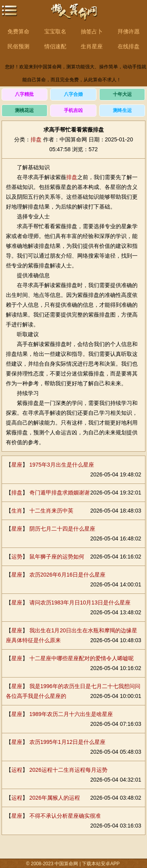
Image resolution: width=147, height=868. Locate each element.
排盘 (36, 139)
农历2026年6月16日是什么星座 (68, 575)
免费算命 (18, 31)
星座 (17, 465)
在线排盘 (129, 46)
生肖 (17, 511)
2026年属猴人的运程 (55, 798)
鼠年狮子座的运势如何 (57, 557)
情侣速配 (55, 46)
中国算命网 (74, 16)
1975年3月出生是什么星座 (62, 465)
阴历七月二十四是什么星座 (62, 529)
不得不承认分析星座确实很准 (65, 816)
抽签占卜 (92, 31)
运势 (17, 557)
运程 (17, 770)
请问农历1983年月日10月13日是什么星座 (80, 602)
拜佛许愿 (129, 31)
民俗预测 (18, 46)
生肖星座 (92, 46)
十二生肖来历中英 (51, 511)
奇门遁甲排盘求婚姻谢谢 (60, 493)
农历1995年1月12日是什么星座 (68, 742)
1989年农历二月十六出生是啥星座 (71, 714)
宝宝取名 (55, 31)
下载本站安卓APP (101, 864)
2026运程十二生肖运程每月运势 (68, 770)
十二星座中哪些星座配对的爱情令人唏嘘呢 (82, 658)
